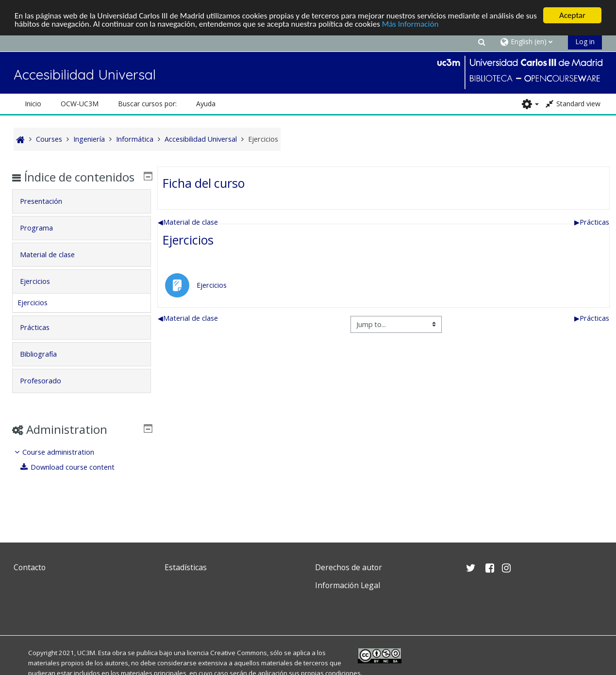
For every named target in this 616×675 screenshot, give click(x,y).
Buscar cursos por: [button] (147, 104)
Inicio (33, 104)
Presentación (48, 215)
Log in (585, 41)
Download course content (75, 481)
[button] (482, 41)
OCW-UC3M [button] (80, 104)
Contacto (30, 567)
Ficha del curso (204, 182)
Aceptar (572, 15)
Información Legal (348, 585)
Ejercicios (188, 240)
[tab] (82, 215)
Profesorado (48, 395)
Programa (44, 242)
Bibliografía (46, 368)
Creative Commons (239, 653)
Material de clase (188, 222)
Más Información (410, 24)
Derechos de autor (349, 567)
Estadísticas (186, 567)
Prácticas (592, 222)
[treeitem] (82, 474)
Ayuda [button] (206, 104)
